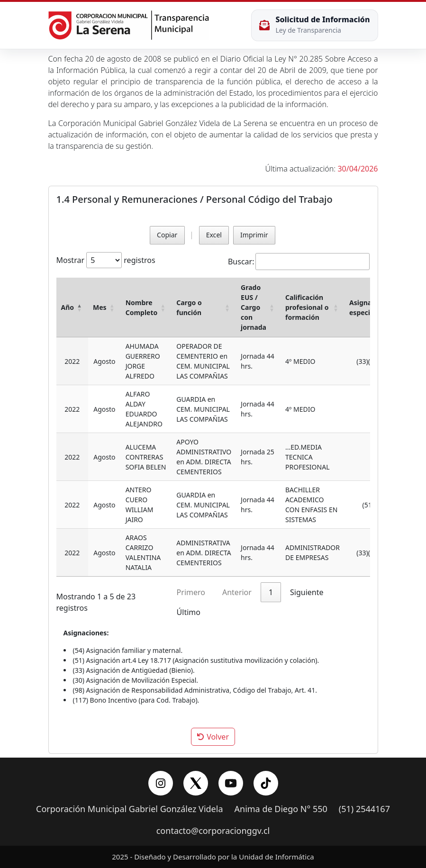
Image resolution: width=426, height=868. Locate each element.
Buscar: (241, 262)
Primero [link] (191, 592)
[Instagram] (161, 783)
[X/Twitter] (196, 783)
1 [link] (271, 592)
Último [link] (189, 612)
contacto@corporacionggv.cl (213, 831)
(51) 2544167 (364, 809)
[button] (80, 307)
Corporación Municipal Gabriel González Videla (129, 809)
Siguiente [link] (307, 592)
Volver (213, 737)
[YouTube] (231, 783)
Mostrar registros (106, 260)
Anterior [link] (237, 592)
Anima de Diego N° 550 (281, 809)
